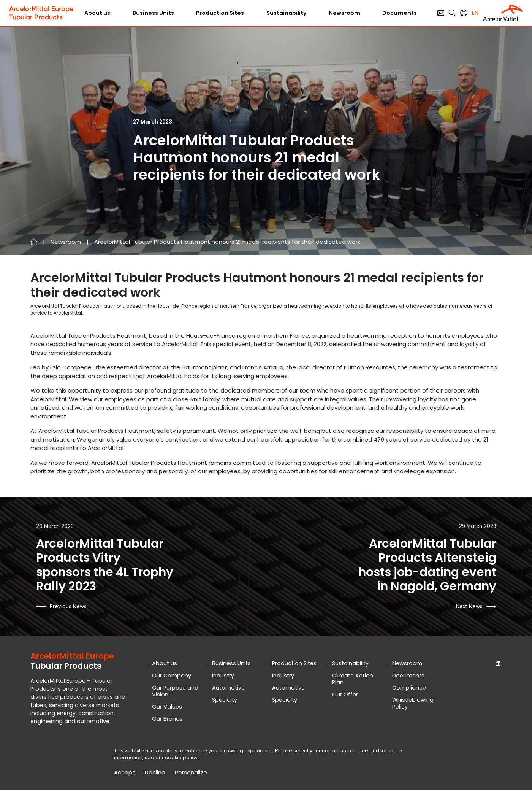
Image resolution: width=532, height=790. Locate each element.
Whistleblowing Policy (413, 703)
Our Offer (345, 695)
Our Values (167, 707)
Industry (223, 676)
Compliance (409, 688)
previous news (68, 606)
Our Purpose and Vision (175, 691)
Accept (124, 773)
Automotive (228, 688)
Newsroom (344, 13)
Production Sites (220, 13)
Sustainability (287, 13)
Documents (400, 13)
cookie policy (181, 757)
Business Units (153, 13)
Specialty (225, 700)
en (475, 13)
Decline (155, 773)
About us (97, 13)
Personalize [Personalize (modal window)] (191, 773)
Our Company (172, 676)
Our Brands (167, 719)
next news (469, 606)
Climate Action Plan (353, 679)
